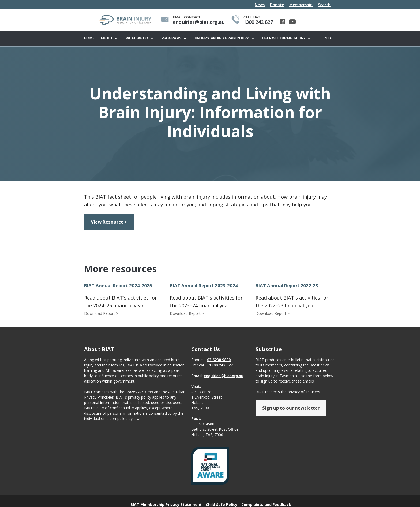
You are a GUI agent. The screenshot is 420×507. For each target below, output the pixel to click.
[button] (110, 39)
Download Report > (101, 314)
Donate (277, 5)
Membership (301, 5)
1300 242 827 (221, 365)
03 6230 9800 (219, 360)
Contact (328, 38)
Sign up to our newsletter (291, 408)
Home (89, 38)
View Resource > (109, 222)
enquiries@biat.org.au (224, 376)
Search (324, 5)
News (260, 5)
